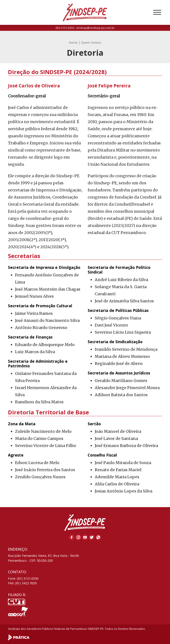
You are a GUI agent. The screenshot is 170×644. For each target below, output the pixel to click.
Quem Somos (91, 42)
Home (73, 42)
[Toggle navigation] (157, 12)
